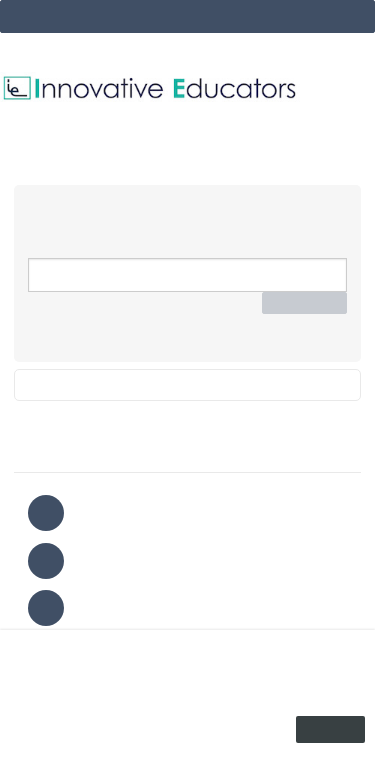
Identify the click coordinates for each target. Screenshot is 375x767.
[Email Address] (187, 275)
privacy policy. (227, 708)
